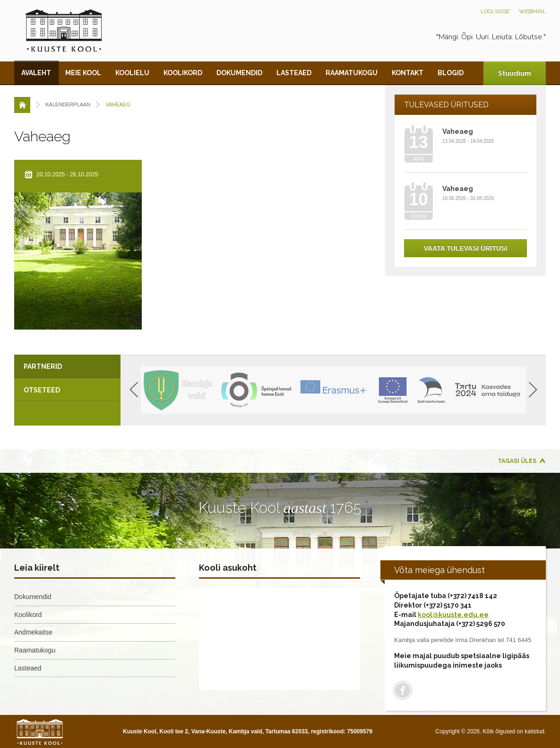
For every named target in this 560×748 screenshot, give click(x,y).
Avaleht (36, 73)
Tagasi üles (517, 461)
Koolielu (132, 73)
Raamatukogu (352, 73)
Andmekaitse (33, 632)
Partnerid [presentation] (43, 366)
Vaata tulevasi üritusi (466, 248)
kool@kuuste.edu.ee (453, 615)
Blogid (451, 73)
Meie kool (83, 73)
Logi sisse (495, 11)
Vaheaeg (458, 131)
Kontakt (408, 73)
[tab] (67, 366)
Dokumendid (239, 73)
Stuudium (515, 73)
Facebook (403, 690)
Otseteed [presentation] (42, 390)
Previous (134, 390)
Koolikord (183, 73)
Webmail (532, 11)
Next (533, 390)
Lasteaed (294, 73)
